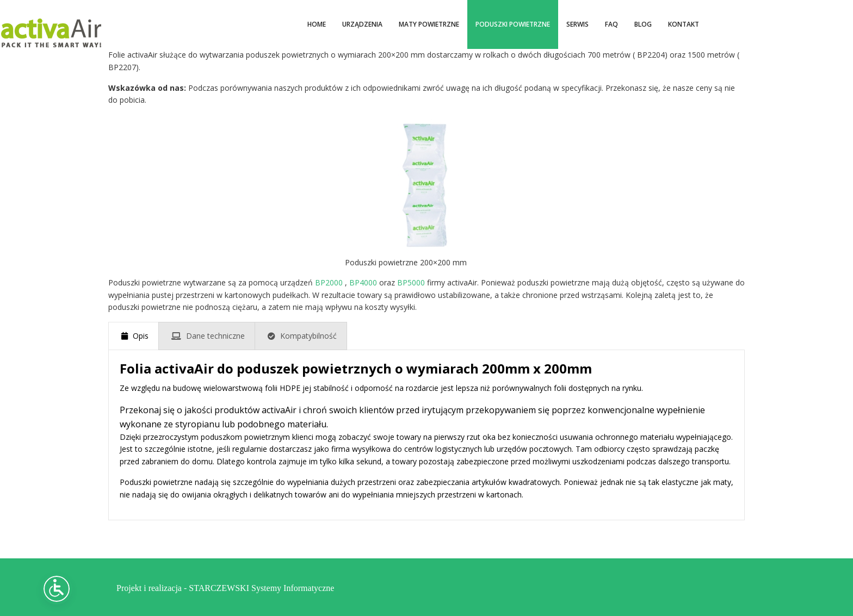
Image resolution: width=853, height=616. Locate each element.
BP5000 (411, 282)
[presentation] (134, 336)
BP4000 (363, 282)
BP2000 (329, 282)
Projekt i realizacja (149, 587)
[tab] (134, 336)
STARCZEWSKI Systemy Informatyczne (261, 587)
